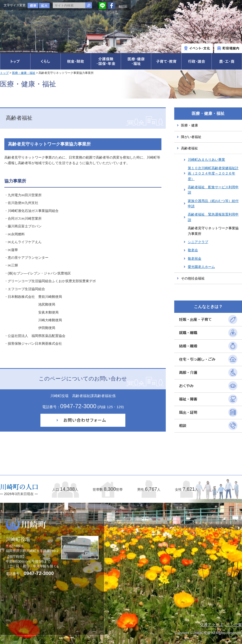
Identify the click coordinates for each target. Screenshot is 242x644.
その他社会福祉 (193, 278)
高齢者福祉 (189, 148)
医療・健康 (189, 125)
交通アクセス (212, 625)
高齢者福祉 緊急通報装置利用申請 (213, 217)
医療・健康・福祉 (24, 73)
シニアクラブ (198, 242)
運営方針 (123, 6)
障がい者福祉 (191, 137)
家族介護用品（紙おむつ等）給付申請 (213, 203)
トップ (4, 73)
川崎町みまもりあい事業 (206, 160)
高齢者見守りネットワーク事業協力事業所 (213, 231)
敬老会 (193, 250)
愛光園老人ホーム (201, 267)
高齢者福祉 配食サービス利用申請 (213, 190)
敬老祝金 (195, 259)
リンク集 (234, 625)
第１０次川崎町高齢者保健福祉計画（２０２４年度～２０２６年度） (213, 173)
